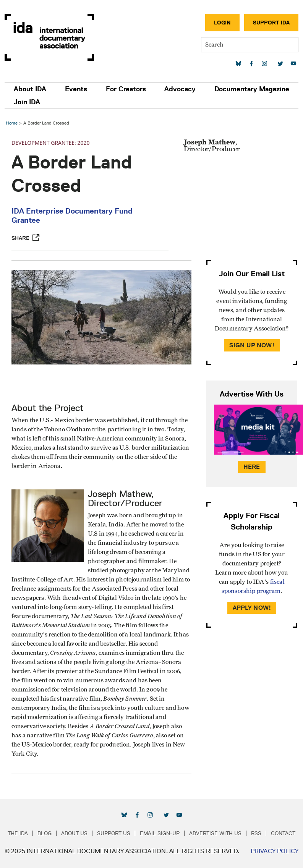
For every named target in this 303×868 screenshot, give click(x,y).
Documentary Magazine (252, 89)
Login (222, 23)
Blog (45, 833)
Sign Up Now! (252, 345)
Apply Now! (252, 608)
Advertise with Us (215, 833)
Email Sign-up (160, 833)
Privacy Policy (275, 851)
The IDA (18, 833)
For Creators (126, 89)
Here (252, 467)
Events (76, 89)
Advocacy (180, 89)
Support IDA (271, 23)
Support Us (114, 833)
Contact (283, 833)
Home (12, 123)
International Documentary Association (49, 37)
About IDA (30, 89)
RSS (256, 833)
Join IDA (27, 102)
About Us (74, 833)
